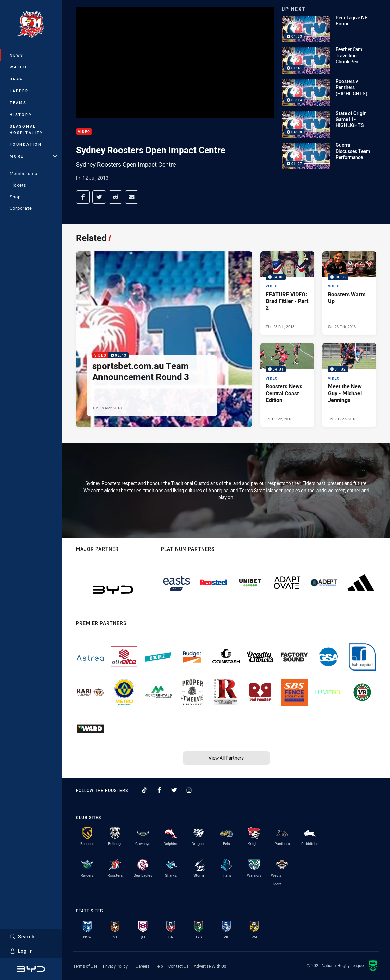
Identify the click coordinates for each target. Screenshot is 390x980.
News (17, 55)
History (21, 114)
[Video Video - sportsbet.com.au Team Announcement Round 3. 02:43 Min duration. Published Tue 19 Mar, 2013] (164, 339)
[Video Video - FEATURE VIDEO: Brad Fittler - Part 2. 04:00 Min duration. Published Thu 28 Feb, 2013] (287, 293)
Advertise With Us (210, 966)
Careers (143, 966)
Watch (18, 67)
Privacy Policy (115, 966)
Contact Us (178, 966)
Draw (17, 79)
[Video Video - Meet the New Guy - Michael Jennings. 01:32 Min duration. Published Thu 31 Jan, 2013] (349, 385)
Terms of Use (85, 966)
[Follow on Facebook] (159, 790)
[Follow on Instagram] (189, 790)
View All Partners (226, 758)
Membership (23, 173)
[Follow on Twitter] (174, 790)
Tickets (18, 185)
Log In (21, 951)
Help (159, 966)
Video (84, 132)
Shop (15, 197)
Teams (18, 103)
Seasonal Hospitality (26, 129)
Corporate (21, 208)
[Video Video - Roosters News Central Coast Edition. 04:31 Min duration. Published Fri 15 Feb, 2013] (287, 385)
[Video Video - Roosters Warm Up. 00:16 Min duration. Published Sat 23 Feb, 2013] (349, 293)
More (33, 156)
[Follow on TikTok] (144, 790)
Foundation (26, 144)
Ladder (19, 91)
